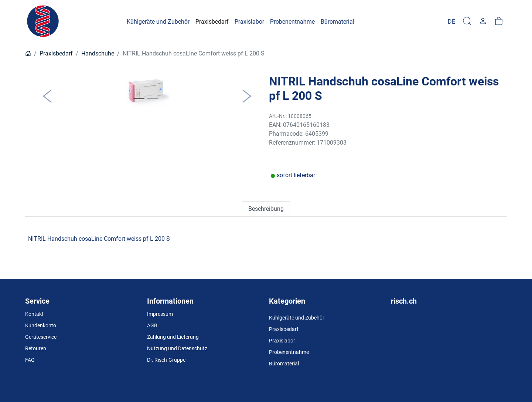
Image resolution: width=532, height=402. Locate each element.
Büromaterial (284, 364)
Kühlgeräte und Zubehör (297, 318)
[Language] (451, 22)
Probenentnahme (289, 352)
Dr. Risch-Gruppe (166, 360)
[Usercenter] (483, 22)
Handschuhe (98, 53)
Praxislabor (282, 341)
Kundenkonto (41, 325)
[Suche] (467, 22)
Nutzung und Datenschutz (177, 348)
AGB (152, 325)
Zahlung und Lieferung (173, 337)
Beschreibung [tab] (266, 209)
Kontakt (34, 314)
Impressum (160, 314)
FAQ (30, 360)
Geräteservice (41, 337)
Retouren (36, 348)
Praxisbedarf (56, 53)
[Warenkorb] (499, 22)
